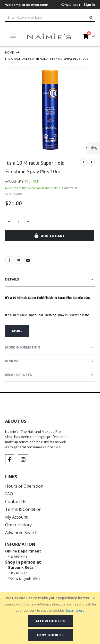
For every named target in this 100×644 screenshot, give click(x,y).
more (17, 331)
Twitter (19, 260)
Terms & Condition (23, 509)
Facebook (9, 260)
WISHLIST (71, 5)
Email (28, 260)
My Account (16, 517)
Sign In (89, 5)
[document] (51, 618)
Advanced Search (21, 533)
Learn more (75, 610)
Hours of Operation (24, 486)
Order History (18, 525)
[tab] (50, 280)
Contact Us (70, 188)
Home (9, 52)
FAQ (9, 494)
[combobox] (50, 18)
